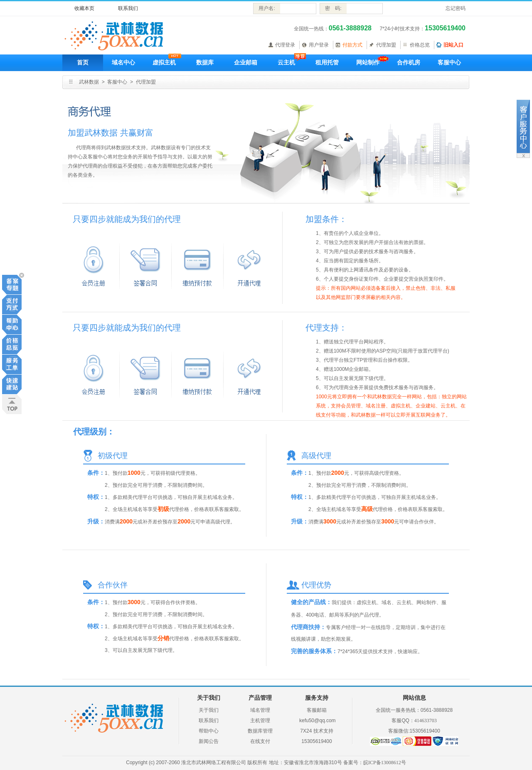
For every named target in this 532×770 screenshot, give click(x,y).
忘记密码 (456, 8)
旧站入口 (453, 45)
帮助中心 (209, 731)
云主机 (286, 63)
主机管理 (260, 721)
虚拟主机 (164, 63)
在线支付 (260, 741)
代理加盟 (386, 45)
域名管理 (260, 710)
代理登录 (285, 45)
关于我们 (209, 710)
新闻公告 (209, 741)
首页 (83, 63)
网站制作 (368, 63)
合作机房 (409, 63)
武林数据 (89, 82)
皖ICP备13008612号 (385, 763)
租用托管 (327, 63)
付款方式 (352, 45)
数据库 (205, 63)
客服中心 (449, 63)
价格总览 (420, 45)
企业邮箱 (246, 63)
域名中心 (123, 63)
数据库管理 (260, 731)
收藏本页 (84, 8)
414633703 (426, 721)
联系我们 (128, 8)
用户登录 (319, 45)
